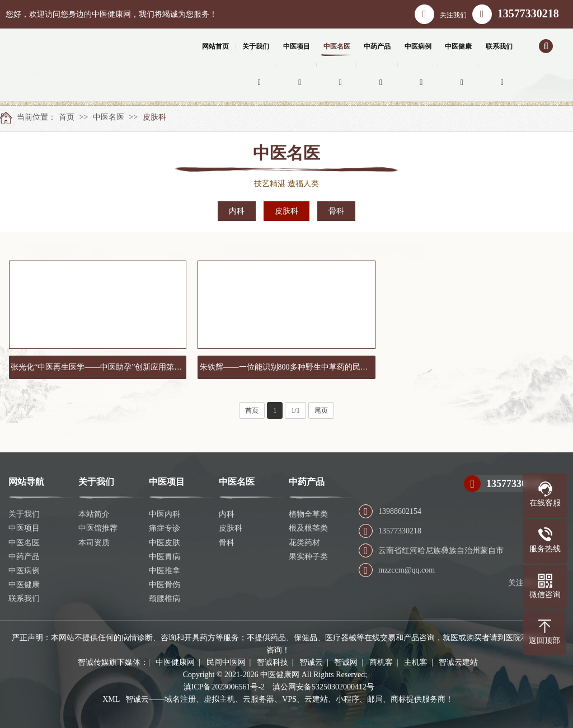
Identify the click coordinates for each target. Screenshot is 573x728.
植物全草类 (308, 514)
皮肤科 (154, 117)
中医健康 (24, 585)
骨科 (336, 211)
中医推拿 (165, 571)
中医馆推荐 (98, 528)
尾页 (321, 410)
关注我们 (441, 14)
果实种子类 (308, 557)
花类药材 (304, 543)
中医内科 (165, 514)
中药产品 (24, 557)
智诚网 (346, 662)
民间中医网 (226, 662)
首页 (67, 117)
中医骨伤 (165, 585)
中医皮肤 (165, 543)
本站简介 (94, 514)
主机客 (416, 662)
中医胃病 (165, 557)
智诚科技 (273, 662)
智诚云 (311, 662)
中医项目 (24, 528)
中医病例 (24, 571)
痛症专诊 (165, 528)
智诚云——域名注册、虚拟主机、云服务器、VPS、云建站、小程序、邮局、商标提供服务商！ (289, 699)
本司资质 (94, 543)
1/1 (295, 410)
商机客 (381, 662)
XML (111, 699)
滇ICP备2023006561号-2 (224, 687)
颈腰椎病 (165, 599)
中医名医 (109, 117)
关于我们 (24, 514)
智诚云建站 (458, 662)
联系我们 (24, 599)
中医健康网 (175, 662)
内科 (237, 211)
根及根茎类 (308, 528)
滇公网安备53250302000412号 (323, 687)
